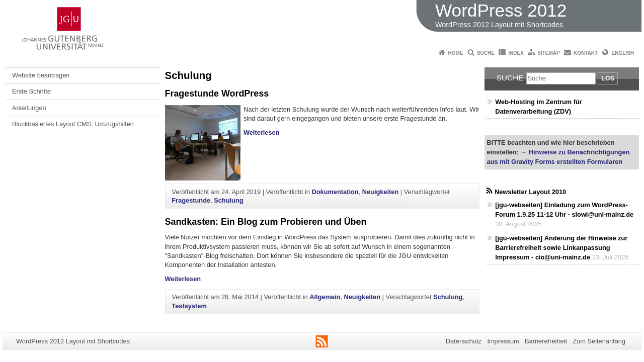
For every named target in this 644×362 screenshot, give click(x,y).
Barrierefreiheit (546, 341)
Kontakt (586, 53)
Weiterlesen (262, 132)
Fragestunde (191, 200)
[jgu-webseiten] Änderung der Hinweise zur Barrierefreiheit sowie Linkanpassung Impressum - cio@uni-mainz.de (561, 248)
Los (608, 78)
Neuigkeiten (381, 192)
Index (516, 53)
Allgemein (325, 297)
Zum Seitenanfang (599, 341)
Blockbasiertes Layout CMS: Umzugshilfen (73, 124)
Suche (486, 53)
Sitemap (548, 53)
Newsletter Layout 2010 (530, 192)
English (623, 53)
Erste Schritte (31, 91)
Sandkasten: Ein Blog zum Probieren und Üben (266, 222)
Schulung (228, 200)
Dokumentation (335, 192)
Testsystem (189, 306)
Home (456, 53)
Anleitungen (29, 108)
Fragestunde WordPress (217, 94)
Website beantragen (41, 75)
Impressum (503, 341)
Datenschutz (464, 341)
